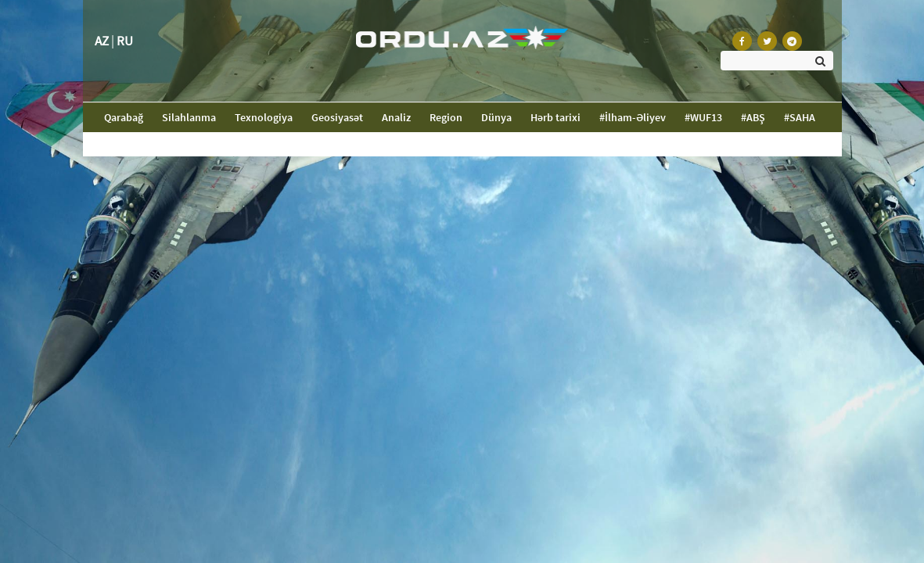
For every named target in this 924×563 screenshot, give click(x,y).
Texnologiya (264, 117)
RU (125, 41)
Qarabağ (128, 117)
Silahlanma (189, 117)
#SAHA (800, 117)
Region (446, 117)
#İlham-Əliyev (633, 117)
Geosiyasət (337, 117)
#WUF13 (703, 117)
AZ (102, 41)
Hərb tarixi (555, 117)
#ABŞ (753, 117)
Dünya (496, 117)
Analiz (396, 117)
